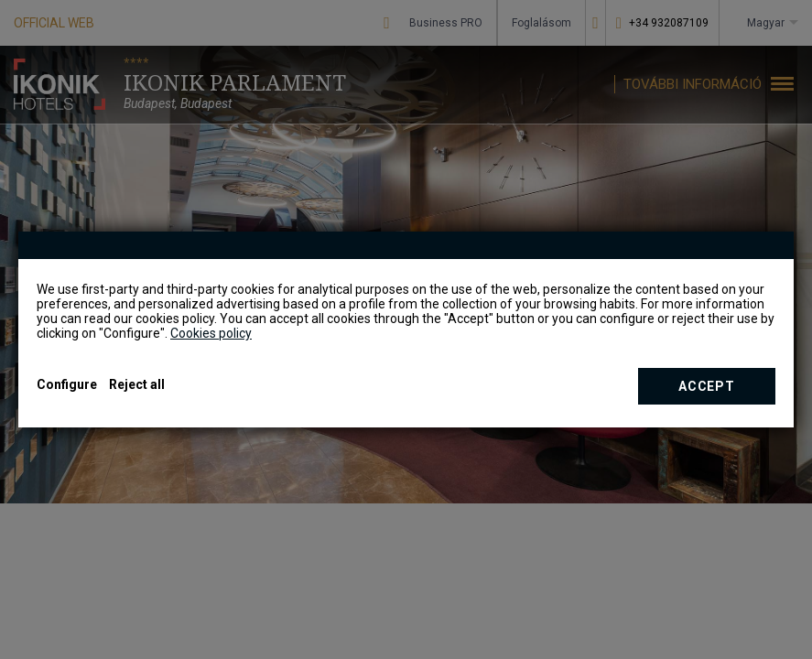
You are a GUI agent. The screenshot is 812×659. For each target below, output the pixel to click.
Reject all (137, 384)
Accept (706, 386)
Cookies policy (211, 333)
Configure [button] (67, 384)
